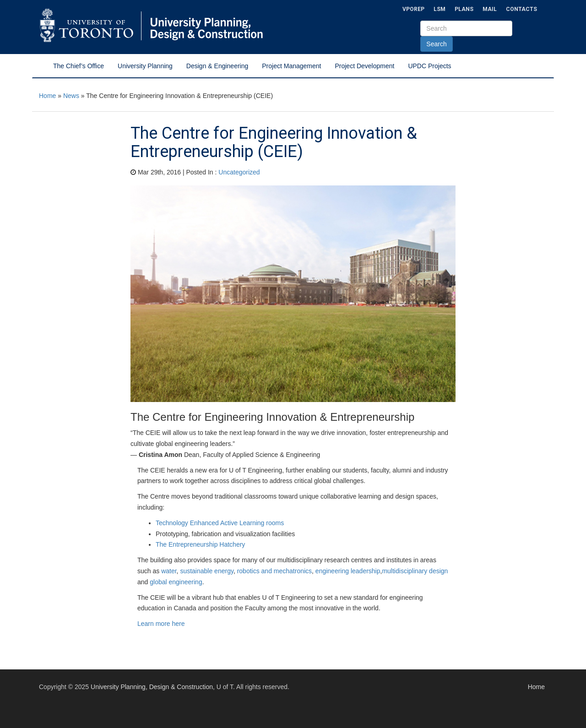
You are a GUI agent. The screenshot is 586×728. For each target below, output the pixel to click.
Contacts (521, 9)
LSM (439, 9)
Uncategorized (239, 172)
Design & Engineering (217, 66)
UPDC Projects (429, 66)
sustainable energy (206, 571)
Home (47, 96)
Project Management (291, 66)
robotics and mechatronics (274, 571)
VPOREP (413, 9)
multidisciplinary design (415, 571)
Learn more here (161, 624)
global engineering (176, 582)
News (71, 96)
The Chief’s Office (79, 66)
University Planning (145, 66)
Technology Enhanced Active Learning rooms (220, 523)
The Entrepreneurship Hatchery (200, 544)
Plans (464, 9)
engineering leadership (348, 571)
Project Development (364, 66)
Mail (490, 9)
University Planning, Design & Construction (152, 687)
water (169, 571)
